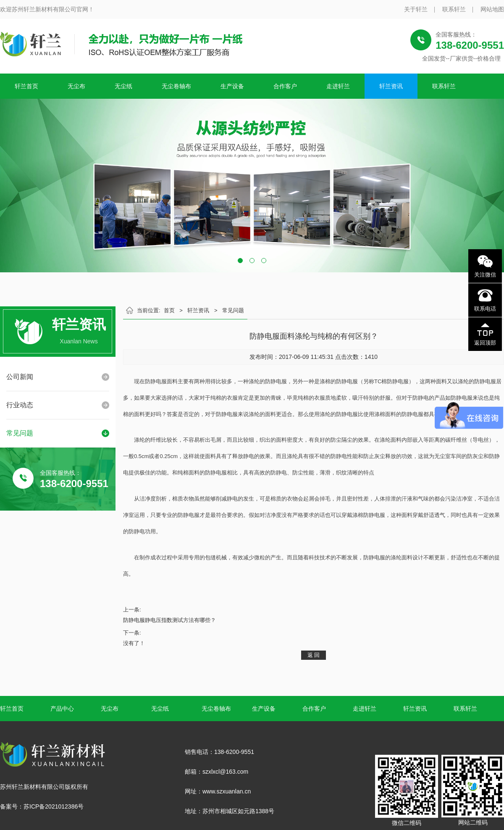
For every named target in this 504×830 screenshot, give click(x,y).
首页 (169, 310)
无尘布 (76, 86)
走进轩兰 (338, 86)
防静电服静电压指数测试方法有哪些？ (169, 620)
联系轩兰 (454, 9)
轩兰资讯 (391, 86)
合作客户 (285, 86)
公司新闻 (20, 377)
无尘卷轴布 (176, 86)
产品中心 (62, 709)
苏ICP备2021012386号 (54, 806)
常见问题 (20, 433)
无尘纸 (123, 86)
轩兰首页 (26, 86)
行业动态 (20, 405)
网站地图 (492, 9)
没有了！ (134, 643)
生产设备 (232, 86)
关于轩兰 (416, 9)
